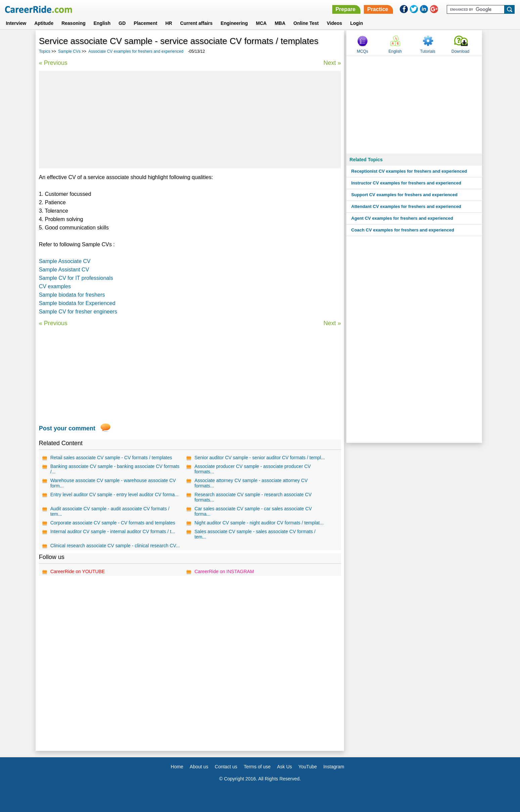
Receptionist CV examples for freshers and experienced (409, 171)
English (102, 23)
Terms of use (257, 767)
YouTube (308, 767)
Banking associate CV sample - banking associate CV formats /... (115, 469)
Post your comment (67, 428)
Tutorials (428, 51)
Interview (16, 23)
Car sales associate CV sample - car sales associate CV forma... (253, 511)
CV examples (55, 286)
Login (356, 23)
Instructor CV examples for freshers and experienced (406, 183)
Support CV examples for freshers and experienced (404, 195)
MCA (261, 23)
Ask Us (285, 767)
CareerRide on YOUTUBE (78, 571)
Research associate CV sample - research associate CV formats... (253, 497)
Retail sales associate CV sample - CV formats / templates (111, 458)
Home (177, 767)
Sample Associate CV (65, 261)
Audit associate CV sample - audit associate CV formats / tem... (110, 511)
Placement (145, 23)
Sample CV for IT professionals (76, 278)
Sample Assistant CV (64, 270)
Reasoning (74, 23)
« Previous (53, 63)
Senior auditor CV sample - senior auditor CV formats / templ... (260, 458)
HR (169, 23)
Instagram (334, 767)
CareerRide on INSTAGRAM (224, 571)
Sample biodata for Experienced (77, 303)
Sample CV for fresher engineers (78, 312)
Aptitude (44, 23)
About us (199, 767)
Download (460, 51)
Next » (332, 63)
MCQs (362, 51)
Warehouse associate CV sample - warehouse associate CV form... (113, 483)
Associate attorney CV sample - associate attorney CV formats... (251, 483)
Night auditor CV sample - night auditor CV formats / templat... (259, 523)
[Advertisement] (190, 120)
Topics (45, 51)
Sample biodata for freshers (72, 295)
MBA (280, 23)
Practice (378, 9)
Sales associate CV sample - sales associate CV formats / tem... (255, 534)
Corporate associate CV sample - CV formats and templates (113, 523)
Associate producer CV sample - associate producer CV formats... (253, 469)
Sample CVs (69, 51)
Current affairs (196, 23)
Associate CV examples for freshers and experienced (136, 51)
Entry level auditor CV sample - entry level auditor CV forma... (115, 495)
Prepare (346, 9)
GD (122, 23)
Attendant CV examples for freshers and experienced (406, 206)
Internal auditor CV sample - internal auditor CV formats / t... (113, 531)
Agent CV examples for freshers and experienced (402, 218)
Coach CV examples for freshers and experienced (403, 230)
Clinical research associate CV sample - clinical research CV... (115, 546)
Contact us (226, 767)
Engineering (234, 23)
